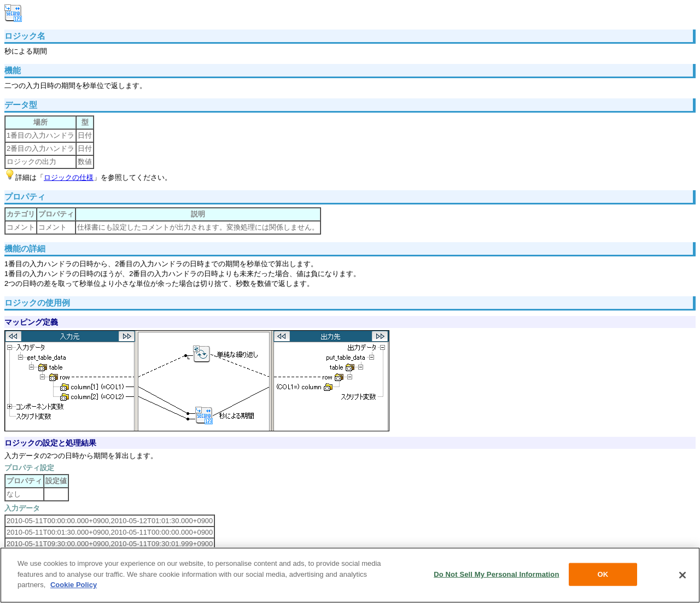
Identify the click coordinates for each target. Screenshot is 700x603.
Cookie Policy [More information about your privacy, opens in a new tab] (74, 585)
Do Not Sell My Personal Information (496, 574)
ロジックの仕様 (69, 177)
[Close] (682, 575)
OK (603, 574)
